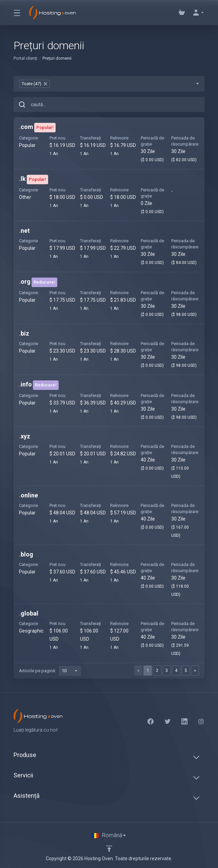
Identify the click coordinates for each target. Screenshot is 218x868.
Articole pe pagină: (50, 671)
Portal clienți (25, 58)
